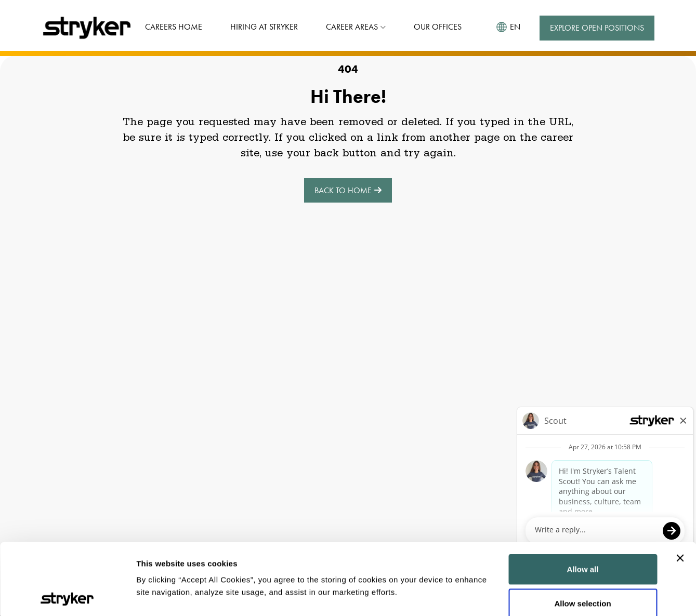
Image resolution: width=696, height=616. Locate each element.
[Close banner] (680, 487)
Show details (160, 595)
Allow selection (582, 532)
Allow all (583, 498)
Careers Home (174, 27)
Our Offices (438, 27)
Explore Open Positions (597, 28)
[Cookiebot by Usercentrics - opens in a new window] (67, 596)
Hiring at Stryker (264, 27)
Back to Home (348, 190)
